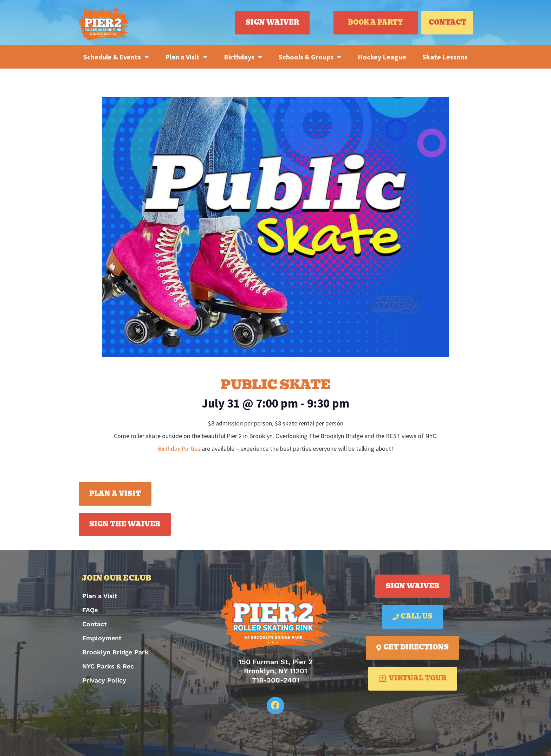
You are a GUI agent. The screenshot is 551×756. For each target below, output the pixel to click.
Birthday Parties (179, 449)
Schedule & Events (116, 57)
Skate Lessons (445, 57)
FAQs (90, 610)
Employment (102, 638)
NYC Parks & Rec (108, 666)
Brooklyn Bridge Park (115, 652)
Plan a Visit (186, 57)
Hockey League (382, 57)
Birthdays (243, 57)
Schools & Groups (310, 57)
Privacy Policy (104, 680)
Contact (95, 624)
